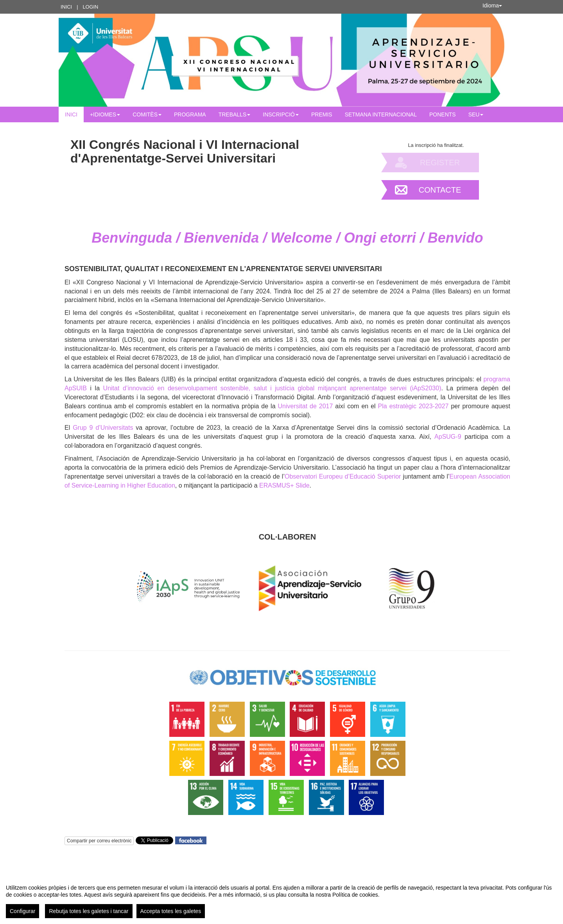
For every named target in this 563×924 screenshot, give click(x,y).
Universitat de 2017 (306, 406)
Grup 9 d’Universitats (103, 428)
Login (90, 7)
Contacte (440, 190)
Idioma (492, 5)
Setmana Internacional (381, 114)
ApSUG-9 (448, 437)
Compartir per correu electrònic (99, 841)
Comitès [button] (147, 114)
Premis (322, 114)
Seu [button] (476, 114)
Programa (190, 114)
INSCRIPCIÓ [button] (281, 114)
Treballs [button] (235, 114)
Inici (66, 7)
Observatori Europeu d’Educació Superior (343, 476)
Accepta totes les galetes (171, 911)
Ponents (443, 114)
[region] (281, 898)
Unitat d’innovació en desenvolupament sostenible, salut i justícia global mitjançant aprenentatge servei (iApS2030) (272, 388)
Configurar (22, 911)
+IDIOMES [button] (105, 114)
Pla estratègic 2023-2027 (413, 406)
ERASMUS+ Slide (284, 485)
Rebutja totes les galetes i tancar (89, 911)
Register (440, 163)
